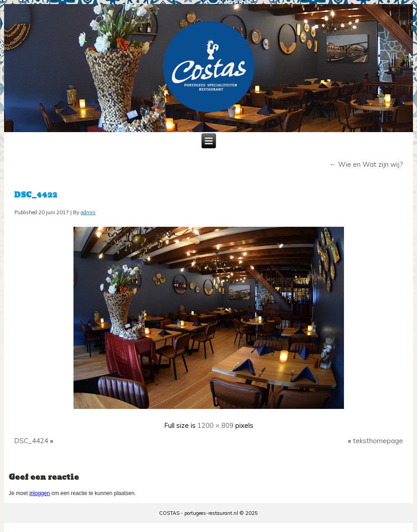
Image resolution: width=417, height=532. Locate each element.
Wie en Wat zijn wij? (366, 164)
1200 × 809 (215, 425)
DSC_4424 (31, 441)
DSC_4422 (36, 195)
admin (88, 212)
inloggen (39, 493)
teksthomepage (378, 441)
